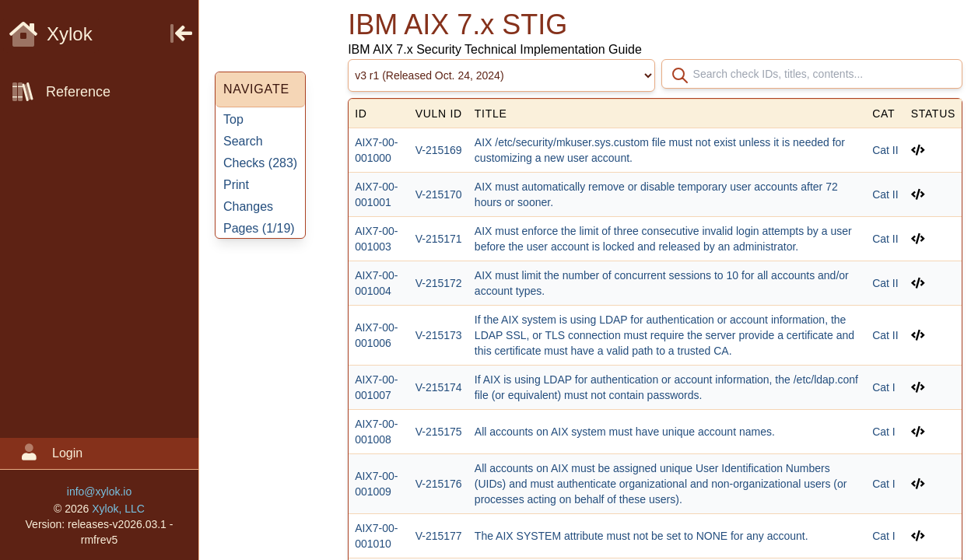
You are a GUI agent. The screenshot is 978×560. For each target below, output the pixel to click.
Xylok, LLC (118, 509)
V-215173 (439, 335)
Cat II (885, 150)
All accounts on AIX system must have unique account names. (625, 432)
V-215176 (439, 484)
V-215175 (439, 432)
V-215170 (439, 194)
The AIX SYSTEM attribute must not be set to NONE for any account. (641, 536)
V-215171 (439, 239)
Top (233, 119)
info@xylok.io (99, 492)
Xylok (51, 34)
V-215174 (439, 387)
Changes (248, 206)
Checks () (260, 163)
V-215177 (439, 536)
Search (243, 141)
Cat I (884, 387)
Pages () (259, 228)
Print (236, 185)
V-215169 (439, 150)
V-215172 (439, 283)
